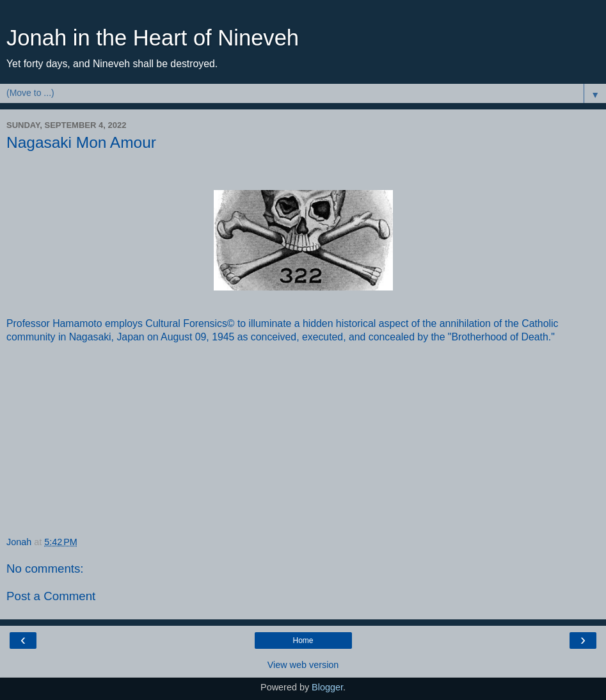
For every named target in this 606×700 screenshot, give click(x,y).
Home (303, 640)
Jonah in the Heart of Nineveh (153, 38)
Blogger (327, 687)
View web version (303, 665)
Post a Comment (51, 596)
